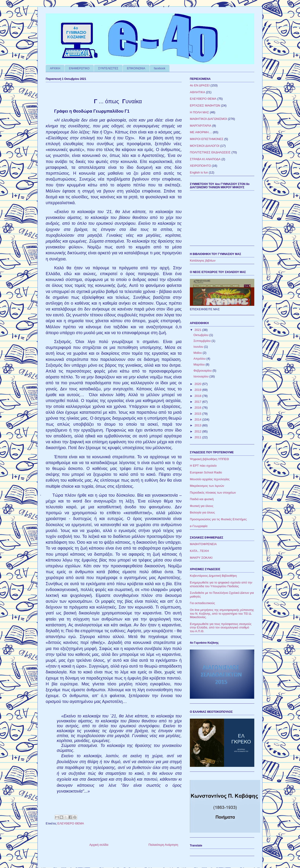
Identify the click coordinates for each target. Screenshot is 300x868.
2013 (198, 425)
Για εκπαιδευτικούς (202, 603)
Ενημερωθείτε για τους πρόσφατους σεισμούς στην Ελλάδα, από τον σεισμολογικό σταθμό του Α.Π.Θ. (221, 628)
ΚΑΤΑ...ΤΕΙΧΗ (199, 551)
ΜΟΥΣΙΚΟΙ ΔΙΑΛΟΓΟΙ (205, 146)
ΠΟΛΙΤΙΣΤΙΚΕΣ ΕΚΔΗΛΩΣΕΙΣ (210, 152)
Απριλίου (200, 359)
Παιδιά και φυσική (202, 499)
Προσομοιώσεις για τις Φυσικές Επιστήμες (218, 519)
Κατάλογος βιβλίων (203, 260)
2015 (198, 414)
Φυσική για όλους (202, 506)
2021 (198, 330)
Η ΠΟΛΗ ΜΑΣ (199, 112)
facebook (160, 68)
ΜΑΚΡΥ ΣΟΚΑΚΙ (201, 558)
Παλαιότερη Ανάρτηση (163, 845)
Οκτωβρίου (201, 335)
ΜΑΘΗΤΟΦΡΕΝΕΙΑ (203, 544)
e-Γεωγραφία (199, 526)
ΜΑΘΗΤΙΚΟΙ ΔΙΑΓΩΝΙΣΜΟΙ (208, 119)
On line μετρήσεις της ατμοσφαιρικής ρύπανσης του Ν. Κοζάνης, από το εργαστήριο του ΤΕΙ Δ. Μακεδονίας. (222, 613)
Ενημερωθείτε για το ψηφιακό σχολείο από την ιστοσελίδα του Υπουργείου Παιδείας (221, 584)
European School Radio (206, 472)
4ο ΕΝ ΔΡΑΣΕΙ (200, 85)
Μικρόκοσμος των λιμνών (207, 486)
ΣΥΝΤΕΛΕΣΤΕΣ (108, 68)
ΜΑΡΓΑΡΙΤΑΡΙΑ (201, 126)
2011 (198, 437)
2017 (198, 402)
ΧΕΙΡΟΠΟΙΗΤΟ (200, 166)
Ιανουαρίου (202, 376)
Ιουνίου (199, 347)
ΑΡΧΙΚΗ (55, 68)
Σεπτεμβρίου (203, 341)
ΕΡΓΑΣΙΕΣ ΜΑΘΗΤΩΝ (205, 105)
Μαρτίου (200, 364)
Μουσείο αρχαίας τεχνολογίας (210, 479)
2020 (198, 384)
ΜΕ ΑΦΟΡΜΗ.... (201, 132)
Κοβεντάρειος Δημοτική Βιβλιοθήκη (213, 576)
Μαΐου (198, 353)
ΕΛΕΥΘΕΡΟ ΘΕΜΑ (71, 823)
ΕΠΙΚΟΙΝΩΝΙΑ (136, 68)
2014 (198, 419)
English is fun (199, 172)
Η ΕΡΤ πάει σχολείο (203, 466)
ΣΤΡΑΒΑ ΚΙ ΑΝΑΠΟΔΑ (205, 159)
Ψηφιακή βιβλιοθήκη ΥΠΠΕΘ (209, 459)
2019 (198, 390)
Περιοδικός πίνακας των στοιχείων (213, 493)
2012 (198, 431)
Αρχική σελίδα (99, 845)
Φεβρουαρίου (203, 371)
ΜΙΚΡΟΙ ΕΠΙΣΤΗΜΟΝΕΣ (207, 139)
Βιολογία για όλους (202, 512)
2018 (198, 396)
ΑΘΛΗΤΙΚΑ (197, 92)
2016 (198, 408)
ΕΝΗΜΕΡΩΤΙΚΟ (79, 68)
